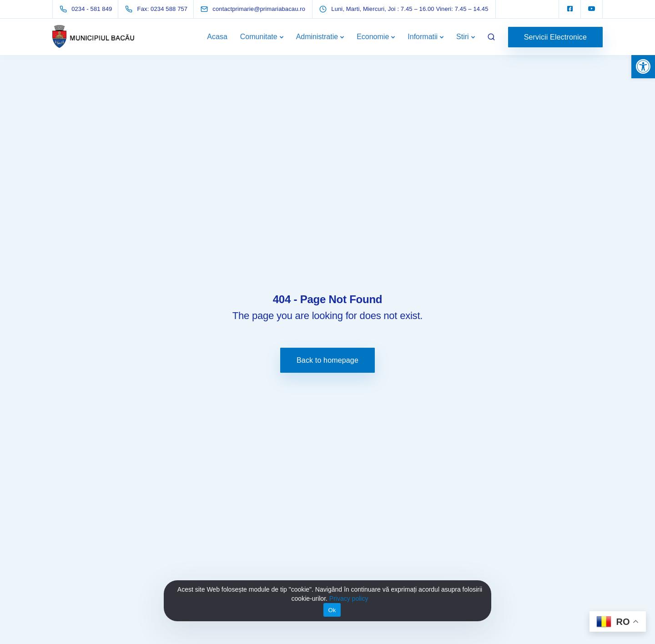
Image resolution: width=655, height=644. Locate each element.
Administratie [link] (317, 37)
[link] (643, 66)
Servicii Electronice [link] (555, 37)
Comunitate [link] (259, 37)
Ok (332, 610)
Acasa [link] (217, 37)
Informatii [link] (423, 37)
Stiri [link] (463, 37)
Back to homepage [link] (327, 360)
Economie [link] (373, 37)
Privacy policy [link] (349, 598)
